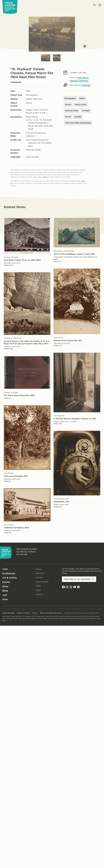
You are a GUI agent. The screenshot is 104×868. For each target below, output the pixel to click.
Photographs (70, 98)
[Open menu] (100, 5)
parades (78, 117)
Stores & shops (72, 111)
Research (40, 573)
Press (38, 590)
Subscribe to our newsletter (77, 579)
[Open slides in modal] (85, 46)
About (39, 569)
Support (39, 594)
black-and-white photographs (78, 123)
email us (46, 177)
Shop (5, 586)
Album (82, 98)
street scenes (81, 105)
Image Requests (8, 613)
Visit (5, 569)
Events (6, 582)
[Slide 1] (46, 58)
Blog (5, 591)
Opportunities (42, 582)
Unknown (86, 85)
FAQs (38, 586)
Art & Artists (10, 578)
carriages (86, 111)
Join (5, 595)
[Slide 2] (57, 58)
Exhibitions (9, 573)
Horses (68, 117)
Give (5, 599)
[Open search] (95, 5)
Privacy (35, 613)
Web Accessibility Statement (51, 613)
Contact (39, 578)
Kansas (68, 105)
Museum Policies (23, 613)
